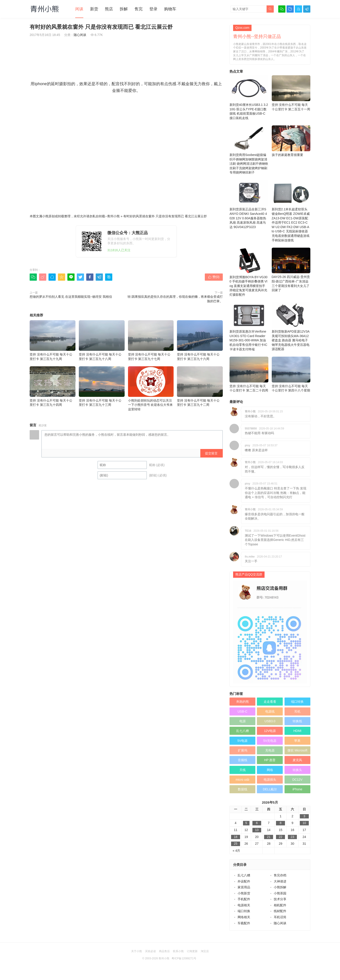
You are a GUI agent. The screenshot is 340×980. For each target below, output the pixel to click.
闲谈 (79, 9)
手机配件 (244, 899)
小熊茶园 (280, 893)
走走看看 (270, 702)
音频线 (243, 760)
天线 (243, 770)
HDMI (297, 731)
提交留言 (211, 453)
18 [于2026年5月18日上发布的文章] (236, 837)
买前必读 (150, 951)
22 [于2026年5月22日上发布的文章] (280, 837)
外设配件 (244, 881)
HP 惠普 (270, 760)
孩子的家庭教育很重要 (291, 141)
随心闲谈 (80, 35)
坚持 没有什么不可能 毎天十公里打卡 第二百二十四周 (249, 374)
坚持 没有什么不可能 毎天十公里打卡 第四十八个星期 (291, 374)
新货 (94, 9)
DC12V (297, 780)
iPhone (298, 789)
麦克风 (297, 760)
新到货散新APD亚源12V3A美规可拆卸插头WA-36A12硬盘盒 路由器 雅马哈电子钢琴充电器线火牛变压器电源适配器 (291, 326)
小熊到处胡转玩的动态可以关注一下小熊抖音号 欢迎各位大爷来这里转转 (151, 389)
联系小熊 (178, 951)
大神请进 (280, 881)
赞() (214, 277)
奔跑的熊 (243, 702)
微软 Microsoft (297, 750)
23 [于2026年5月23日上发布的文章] (292, 837)
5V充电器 (270, 741)
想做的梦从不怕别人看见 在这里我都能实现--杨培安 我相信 (71, 297)
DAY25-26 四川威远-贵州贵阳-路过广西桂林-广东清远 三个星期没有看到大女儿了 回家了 (291, 270)
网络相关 (244, 917)
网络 (270, 770)
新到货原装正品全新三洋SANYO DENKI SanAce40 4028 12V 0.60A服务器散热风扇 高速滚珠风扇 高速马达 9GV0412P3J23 (249, 204)
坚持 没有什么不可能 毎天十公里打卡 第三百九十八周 (102, 340)
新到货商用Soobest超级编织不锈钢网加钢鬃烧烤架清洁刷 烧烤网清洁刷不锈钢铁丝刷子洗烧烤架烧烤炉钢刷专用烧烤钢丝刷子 (249, 150)
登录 (153, 9)
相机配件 (280, 905)
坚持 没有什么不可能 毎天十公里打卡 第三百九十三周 (102, 386)
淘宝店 (205, 951)
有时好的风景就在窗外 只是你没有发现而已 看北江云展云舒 (165, 216)
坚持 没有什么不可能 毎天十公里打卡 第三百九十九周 (53, 340)
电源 (243, 721)
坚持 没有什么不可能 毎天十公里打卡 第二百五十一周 (291, 93)
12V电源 (270, 731)
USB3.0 (270, 721)
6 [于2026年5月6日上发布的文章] (257, 823)
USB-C (243, 711)
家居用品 (244, 887)
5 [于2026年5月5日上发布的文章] (246, 823)
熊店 (109, 9)
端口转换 (297, 702)
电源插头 (270, 780)
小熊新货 (244, 893)
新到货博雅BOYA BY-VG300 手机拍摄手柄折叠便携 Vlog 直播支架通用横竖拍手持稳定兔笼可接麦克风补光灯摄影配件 (249, 272)
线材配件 (280, 911)
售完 (139, 9)
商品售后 (164, 951)
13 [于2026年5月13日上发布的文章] (257, 830)
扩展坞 (243, 750)
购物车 (170, 9)
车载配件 (244, 923)
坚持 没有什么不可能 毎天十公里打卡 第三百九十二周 (200, 386)
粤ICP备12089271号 (184, 958)
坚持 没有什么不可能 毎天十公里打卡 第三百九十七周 (151, 340)
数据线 (243, 789)
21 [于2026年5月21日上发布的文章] (269, 837)
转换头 (297, 770)
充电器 (270, 750)
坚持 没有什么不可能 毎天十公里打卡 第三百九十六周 (200, 340)
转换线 (297, 721)
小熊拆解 (280, 887)
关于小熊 (137, 951)
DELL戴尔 (270, 789)
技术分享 (280, 899)
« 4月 (236, 851)
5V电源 (242, 741)
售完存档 (280, 875)
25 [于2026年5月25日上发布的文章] (236, 844)
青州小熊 (113, 216)
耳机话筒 (280, 917)
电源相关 (244, 905)
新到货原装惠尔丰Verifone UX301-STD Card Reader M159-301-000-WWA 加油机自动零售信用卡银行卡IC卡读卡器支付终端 (249, 326)
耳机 (297, 711)
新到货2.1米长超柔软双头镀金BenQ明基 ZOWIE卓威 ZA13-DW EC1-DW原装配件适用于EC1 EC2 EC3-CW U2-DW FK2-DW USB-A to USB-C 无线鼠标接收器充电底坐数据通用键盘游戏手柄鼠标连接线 (291, 211)
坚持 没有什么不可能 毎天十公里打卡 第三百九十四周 (53, 386)
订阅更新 (192, 951)
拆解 (124, 9)
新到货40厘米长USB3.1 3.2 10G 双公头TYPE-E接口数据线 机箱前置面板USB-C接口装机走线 (249, 98)
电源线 (270, 711)
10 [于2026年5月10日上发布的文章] (304, 823)
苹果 (297, 741)
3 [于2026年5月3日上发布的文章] (304, 816)
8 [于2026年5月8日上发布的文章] (280, 823)
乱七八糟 (243, 731)
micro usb (242, 780)
